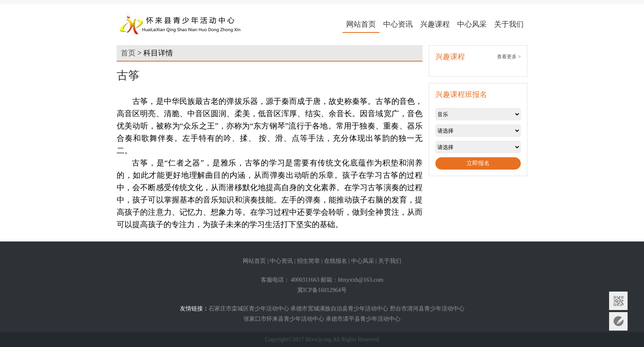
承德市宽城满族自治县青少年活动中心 (339, 309)
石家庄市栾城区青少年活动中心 (249, 309)
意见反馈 (618, 321)
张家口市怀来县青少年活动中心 (284, 319)
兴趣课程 (435, 24)
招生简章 (308, 261)
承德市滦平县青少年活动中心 (363, 319)
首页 (128, 53)
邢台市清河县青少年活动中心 (427, 309)
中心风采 (472, 24)
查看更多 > (509, 57)
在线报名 (336, 261)
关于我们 (509, 24)
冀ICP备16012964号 (322, 290)
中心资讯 (398, 24)
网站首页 (361, 24)
